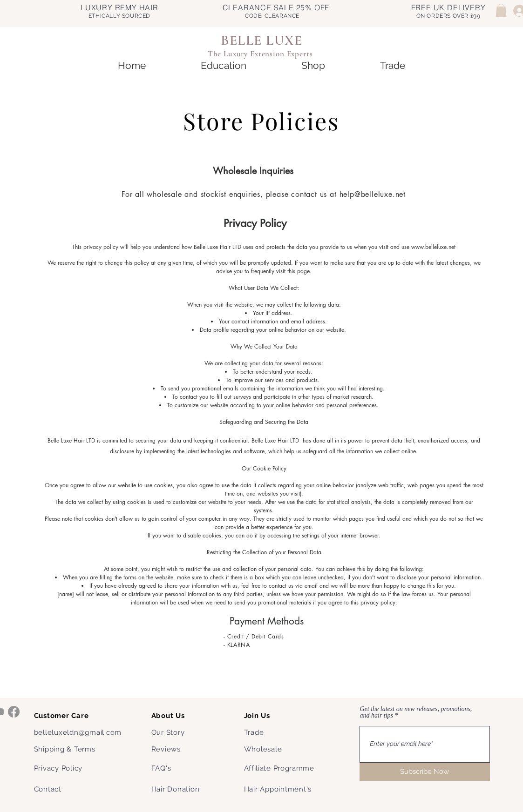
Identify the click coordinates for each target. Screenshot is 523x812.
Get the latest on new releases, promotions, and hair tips (416, 712)
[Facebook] (14, 712)
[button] (501, 10)
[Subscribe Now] (425, 772)
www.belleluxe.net (433, 247)
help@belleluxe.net (373, 194)
